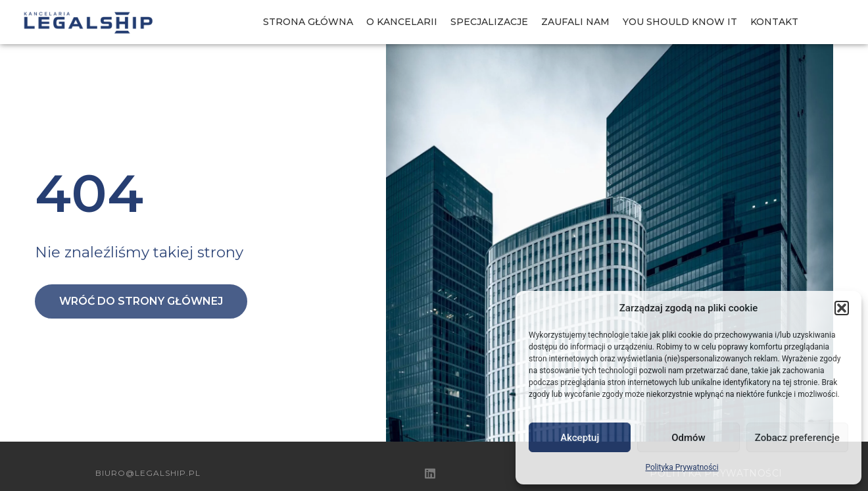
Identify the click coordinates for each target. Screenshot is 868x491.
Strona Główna (308, 22)
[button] (842, 308)
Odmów (688, 438)
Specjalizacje (489, 22)
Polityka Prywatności (682, 467)
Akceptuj (580, 438)
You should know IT (680, 22)
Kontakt (774, 22)
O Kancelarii (402, 22)
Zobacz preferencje (797, 438)
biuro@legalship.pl (148, 473)
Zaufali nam (575, 22)
